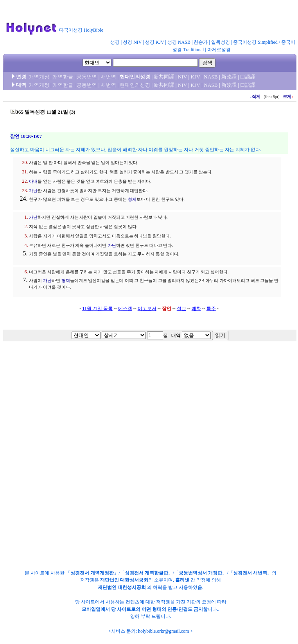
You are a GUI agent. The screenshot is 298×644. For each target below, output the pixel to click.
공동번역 (87, 77)
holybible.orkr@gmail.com (163, 631)
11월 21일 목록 (97, 309)
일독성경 (221, 42)
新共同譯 (164, 77)
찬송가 (201, 42)
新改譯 (229, 77)
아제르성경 (219, 50)
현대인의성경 (135, 85)
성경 (115, 42)
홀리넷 (182, 580)
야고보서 (147, 309)
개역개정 (39, 77)
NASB (211, 77)
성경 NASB (179, 42)
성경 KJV (155, 42)
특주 (211, 309)
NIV (182, 77)
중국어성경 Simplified (255, 42)
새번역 (109, 77)
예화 (196, 309)
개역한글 (63, 77)
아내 (33, 181)
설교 (181, 309)
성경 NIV (132, 42)
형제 (132, 199)
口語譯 (248, 77)
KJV (196, 77)
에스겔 (125, 309)
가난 (33, 191)
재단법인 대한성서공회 (124, 580)
